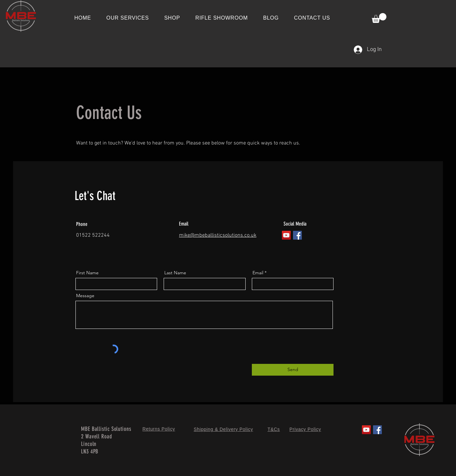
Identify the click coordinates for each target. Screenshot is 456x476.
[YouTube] (286, 235)
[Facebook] (297, 235)
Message (85, 296)
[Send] (293, 370)
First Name (87, 273)
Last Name (175, 273)
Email (258, 273)
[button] (379, 18)
